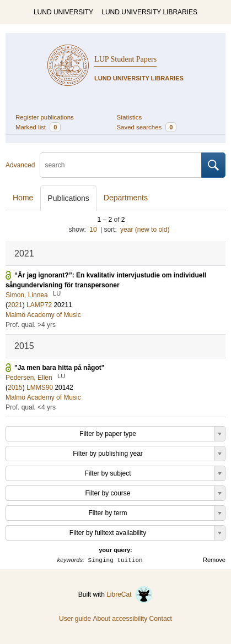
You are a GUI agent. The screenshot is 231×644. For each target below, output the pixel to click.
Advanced (20, 165)
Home (23, 198)
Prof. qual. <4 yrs (31, 407)
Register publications (45, 117)
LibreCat (130, 594)
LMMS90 (40, 388)
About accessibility (120, 619)
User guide (75, 619)
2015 (15, 388)
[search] (121, 165)
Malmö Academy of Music (43, 315)
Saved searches (147, 127)
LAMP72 (39, 305)
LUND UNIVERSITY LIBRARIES (149, 12)
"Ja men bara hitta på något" (59, 368)
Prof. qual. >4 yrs (31, 325)
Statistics (130, 117)
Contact (161, 619)
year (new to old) (145, 230)
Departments (126, 198)
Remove (214, 560)
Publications (68, 198)
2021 (15, 305)
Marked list (38, 127)
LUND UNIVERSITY (63, 12)
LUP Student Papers (125, 59)
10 (93, 230)
